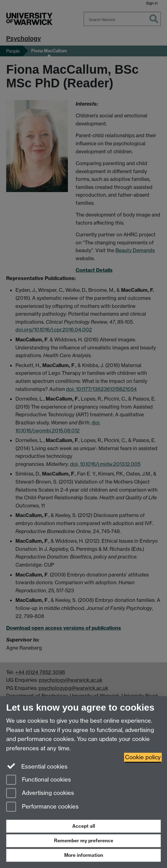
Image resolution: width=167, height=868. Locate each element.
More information (84, 855)
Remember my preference (84, 841)
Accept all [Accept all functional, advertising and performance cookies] (84, 826)
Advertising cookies (40, 793)
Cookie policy (143, 757)
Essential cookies (37, 766)
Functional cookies (39, 780)
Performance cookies (42, 807)
